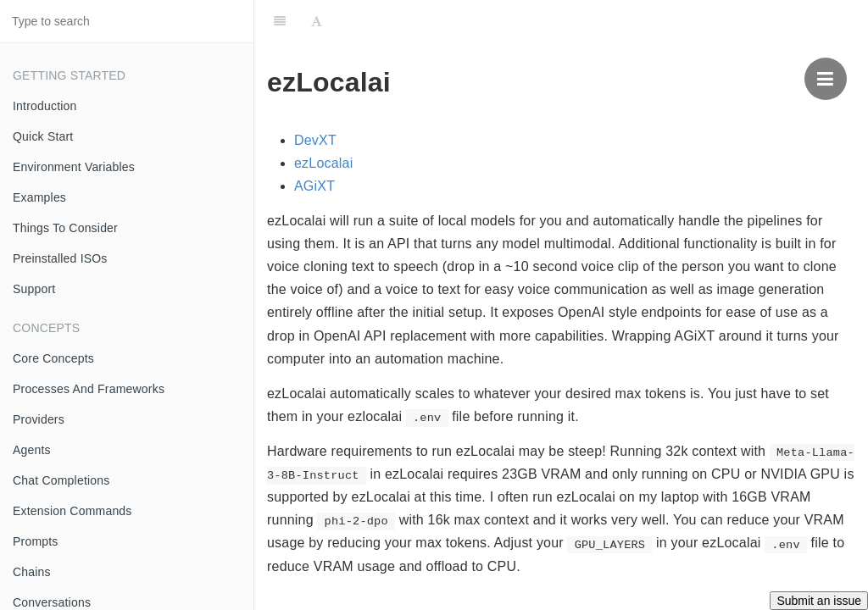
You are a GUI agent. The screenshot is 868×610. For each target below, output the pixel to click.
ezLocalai (323, 163)
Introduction (45, 106)
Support (34, 289)
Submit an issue (819, 601)
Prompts (36, 541)
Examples (39, 197)
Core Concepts (53, 358)
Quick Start (43, 136)
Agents (32, 450)
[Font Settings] (317, 21)
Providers (39, 419)
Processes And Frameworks (89, 389)
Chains (32, 572)
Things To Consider (65, 228)
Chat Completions (61, 480)
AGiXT (314, 186)
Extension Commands (72, 511)
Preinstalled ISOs (60, 258)
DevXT (315, 140)
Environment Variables (74, 167)
